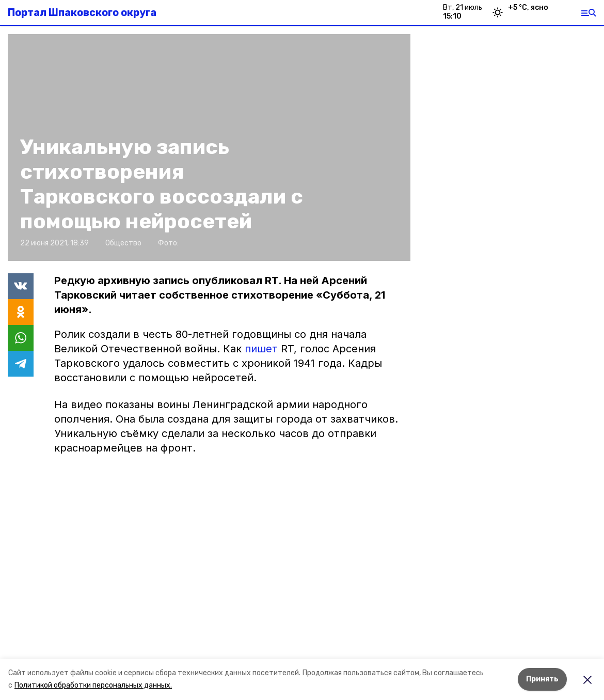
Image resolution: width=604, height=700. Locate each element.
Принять (542, 679)
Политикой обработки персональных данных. (93, 685)
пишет (263, 349)
